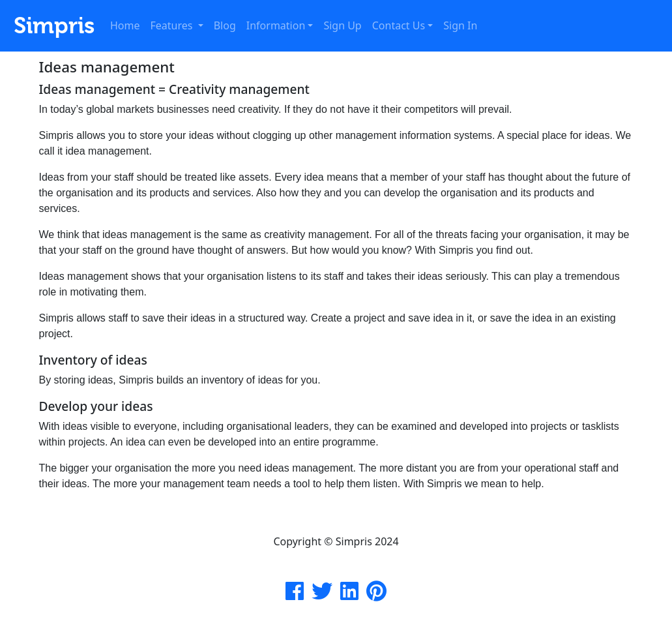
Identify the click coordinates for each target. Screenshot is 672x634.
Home (125, 25)
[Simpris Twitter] (322, 595)
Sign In (460, 25)
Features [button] (173, 25)
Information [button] (276, 25)
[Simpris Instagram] (349, 595)
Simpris (51, 25)
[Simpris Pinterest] (376, 595)
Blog (225, 25)
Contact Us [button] (399, 25)
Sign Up (342, 25)
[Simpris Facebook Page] (295, 595)
